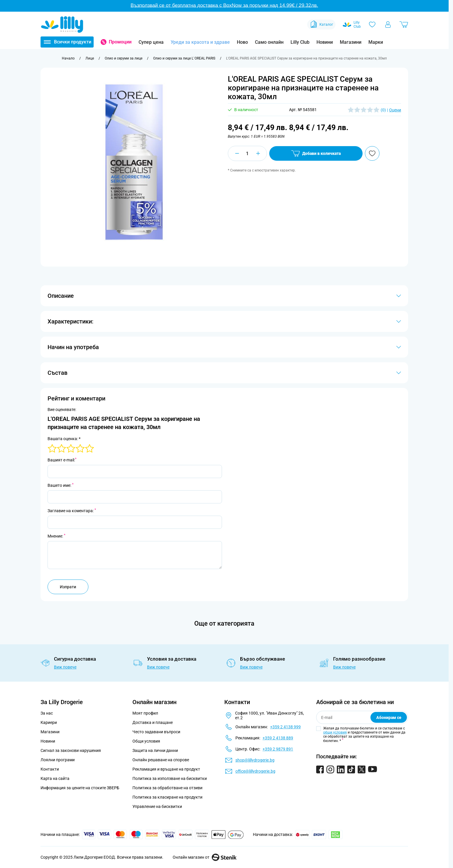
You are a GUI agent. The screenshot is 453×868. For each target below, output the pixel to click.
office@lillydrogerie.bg (255, 771)
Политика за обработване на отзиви (167, 788)
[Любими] (372, 24)
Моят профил (145, 713)
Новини (325, 42)
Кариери (49, 722)
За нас (47, 713)
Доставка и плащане (153, 722)
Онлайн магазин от (205, 857)
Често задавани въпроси (156, 732)
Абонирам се (389, 717)
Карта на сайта (55, 778)
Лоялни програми (58, 760)
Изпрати (68, 587)
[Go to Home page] (62, 24)
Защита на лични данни (155, 750)
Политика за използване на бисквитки (170, 778)
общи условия (335, 732)
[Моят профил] (388, 24)
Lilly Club (300, 42)
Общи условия (146, 741)
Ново (242, 42)
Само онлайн (269, 42)
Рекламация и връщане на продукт (167, 769)
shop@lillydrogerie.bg (255, 760)
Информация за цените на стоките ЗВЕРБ (80, 788)
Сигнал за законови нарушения (71, 750)
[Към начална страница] (68, 58)
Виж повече (65, 667)
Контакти (50, 769)
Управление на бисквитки (157, 806)
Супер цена (151, 42)
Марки (376, 42)
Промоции (120, 42)
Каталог (321, 24)
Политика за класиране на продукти (167, 797)
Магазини (351, 42)
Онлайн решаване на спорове (161, 760)
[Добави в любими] (372, 153)
